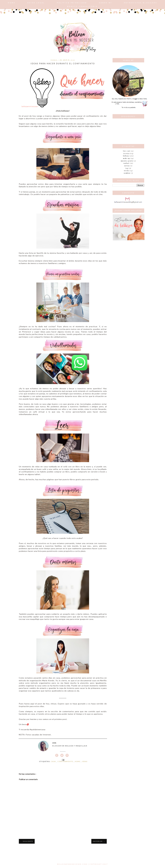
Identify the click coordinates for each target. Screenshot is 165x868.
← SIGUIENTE (27, 841)
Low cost (127, 151)
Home (12, 3)
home (78, 761)
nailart (127, 163)
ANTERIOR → (99, 841)
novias (127, 166)
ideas (85, 761)
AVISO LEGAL (36, 3)
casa (54, 761)
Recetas (126, 153)
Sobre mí (105, 3)
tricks (127, 171)
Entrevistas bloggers (141, 3)
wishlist (127, 173)
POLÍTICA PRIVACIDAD (72, 3)
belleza (126, 156)
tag (127, 168)
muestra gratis (127, 161)
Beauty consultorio (83, 6)
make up (127, 158)
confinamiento (66, 761)
